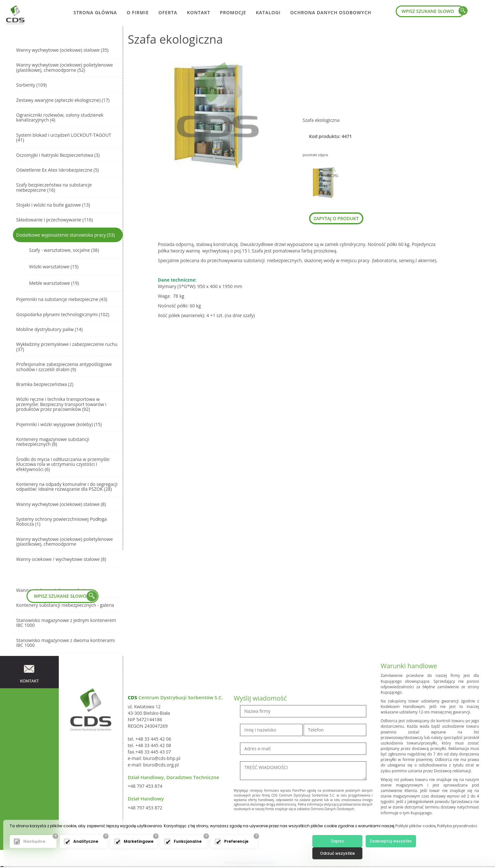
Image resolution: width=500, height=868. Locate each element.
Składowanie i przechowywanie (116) (55, 220)
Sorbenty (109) (31, 85)
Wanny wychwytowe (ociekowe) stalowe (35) (62, 50)
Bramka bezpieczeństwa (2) (45, 384)
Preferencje (236, 853)
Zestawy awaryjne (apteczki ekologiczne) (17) (63, 100)
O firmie (138, 12)
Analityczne (86, 853)
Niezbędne (34, 853)
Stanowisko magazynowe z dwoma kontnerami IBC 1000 (65, 643)
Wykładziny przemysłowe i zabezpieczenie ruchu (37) (67, 347)
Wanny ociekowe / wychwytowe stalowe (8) (61, 559)
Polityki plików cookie (415, 837)
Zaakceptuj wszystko (388, 852)
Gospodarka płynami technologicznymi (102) (63, 314)
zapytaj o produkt (336, 218)
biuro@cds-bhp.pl (162, 758)
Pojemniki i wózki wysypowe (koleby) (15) (59, 424)
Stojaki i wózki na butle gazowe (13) (53, 205)
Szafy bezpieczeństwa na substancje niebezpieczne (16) (54, 187)
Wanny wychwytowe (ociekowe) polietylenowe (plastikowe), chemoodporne (64, 541)
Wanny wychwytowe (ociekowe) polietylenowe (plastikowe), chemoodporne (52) (64, 67)
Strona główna (95, 12)
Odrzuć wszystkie (439, 852)
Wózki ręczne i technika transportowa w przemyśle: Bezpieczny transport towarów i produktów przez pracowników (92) (61, 404)
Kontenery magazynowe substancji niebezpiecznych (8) (53, 442)
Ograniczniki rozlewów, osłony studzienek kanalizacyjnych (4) (60, 117)
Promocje (233, 12)
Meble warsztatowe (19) (54, 283)
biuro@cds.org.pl (161, 765)
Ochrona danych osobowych (331, 12)
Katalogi (268, 12)
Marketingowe (139, 853)
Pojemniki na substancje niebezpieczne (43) (62, 299)
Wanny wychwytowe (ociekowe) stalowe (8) (61, 504)
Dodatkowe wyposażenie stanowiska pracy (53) (65, 235)
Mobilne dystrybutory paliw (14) (49, 329)
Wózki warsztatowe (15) (54, 267)
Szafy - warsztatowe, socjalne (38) (64, 250)
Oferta (168, 12)
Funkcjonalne (188, 853)
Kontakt (199, 12)
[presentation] (283, 827)
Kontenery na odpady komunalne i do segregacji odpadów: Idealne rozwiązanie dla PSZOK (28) (67, 487)
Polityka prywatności (457, 837)
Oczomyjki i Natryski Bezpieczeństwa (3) (58, 155)
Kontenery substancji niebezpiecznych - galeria (65, 605)
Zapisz (336, 852)
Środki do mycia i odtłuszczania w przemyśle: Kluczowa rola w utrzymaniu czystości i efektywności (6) (63, 464)
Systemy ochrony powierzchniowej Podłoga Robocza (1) (62, 521)
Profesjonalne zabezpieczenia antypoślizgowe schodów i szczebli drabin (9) (64, 367)
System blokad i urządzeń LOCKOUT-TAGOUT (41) (64, 137)
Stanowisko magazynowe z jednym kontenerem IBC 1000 (66, 623)
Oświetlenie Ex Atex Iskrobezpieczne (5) (57, 170)
